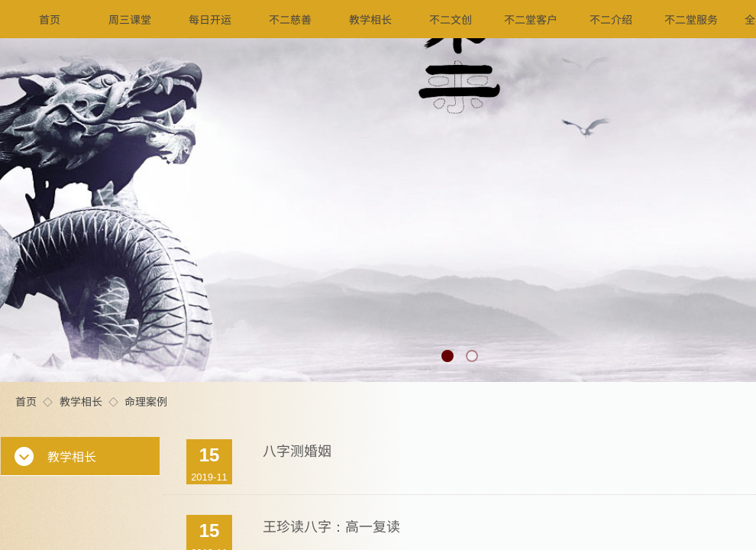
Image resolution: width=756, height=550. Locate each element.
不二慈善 (290, 19)
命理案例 (146, 401)
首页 (26, 401)
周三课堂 (130, 19)
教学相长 (81, 401)
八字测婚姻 (297, 450)
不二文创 (451, 19)
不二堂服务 (691, 19)
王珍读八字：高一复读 (331, 526)
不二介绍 (611, 19)
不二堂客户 (531, 19)
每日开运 (210, 19)
